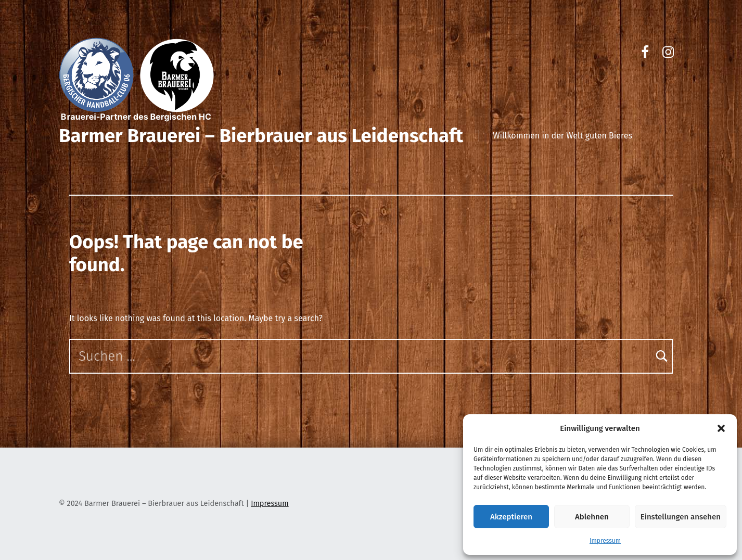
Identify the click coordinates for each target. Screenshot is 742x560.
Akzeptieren (511, 517)
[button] (721, 428)
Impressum (605, 541)
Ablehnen (592, 517)
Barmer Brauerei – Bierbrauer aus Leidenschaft (261, 136)
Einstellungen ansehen (681, 517)
